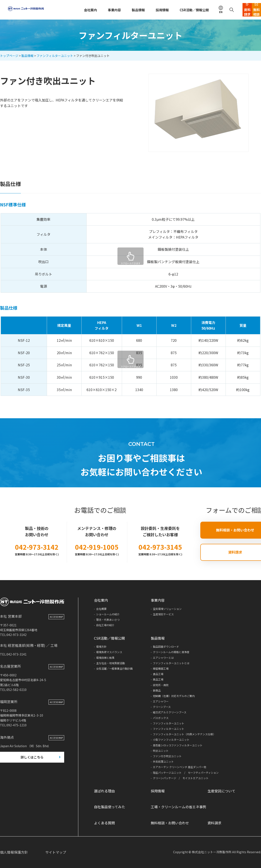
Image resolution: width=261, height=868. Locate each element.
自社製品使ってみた (110, 807)
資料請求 (214, 823)
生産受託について (221, 791)
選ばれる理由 (104, 791)
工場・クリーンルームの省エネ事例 (178, 807)
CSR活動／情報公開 (173, 10)
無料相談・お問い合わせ (170, 823)
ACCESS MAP (56, 627)
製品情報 (120, 10)
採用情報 (143, 10)
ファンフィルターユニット (55, 56)
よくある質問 (104, 823)
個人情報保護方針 (14, 852)
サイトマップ (56, 852)
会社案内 (75, 10)
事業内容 (98, 10)
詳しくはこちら (32, 768)
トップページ (9, 56)
